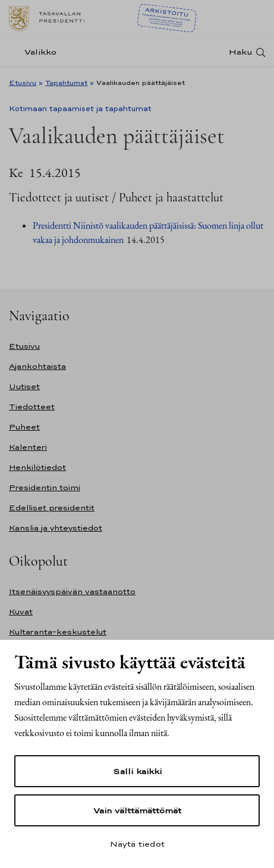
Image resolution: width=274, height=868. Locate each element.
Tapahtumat (66, 83)
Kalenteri (28, 447)
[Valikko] (36, 52)
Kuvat (21, 612)
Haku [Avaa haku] (241, 52)
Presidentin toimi (45, 487)
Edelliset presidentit (52, 508)
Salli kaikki (137, 771)
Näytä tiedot (137, 844)
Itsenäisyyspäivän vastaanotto (72, 591)
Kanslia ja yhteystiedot (56, 528)
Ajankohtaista (37, 366)
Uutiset (24, 386)
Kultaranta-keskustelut (58, 632)
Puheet (24, 427)
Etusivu (23, 83)
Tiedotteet (32, 407)
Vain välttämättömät (137, 810)
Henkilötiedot (37, 467)
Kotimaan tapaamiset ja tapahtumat (80, 109)
